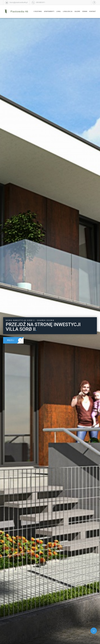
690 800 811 (41, 2)
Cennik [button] (85, 11)
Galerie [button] (77, 11)
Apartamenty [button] (49, 11)
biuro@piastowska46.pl (19, 2)
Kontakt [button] (93, 11)
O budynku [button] (38, 11)
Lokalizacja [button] (68, 11)
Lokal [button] (59, 11)
